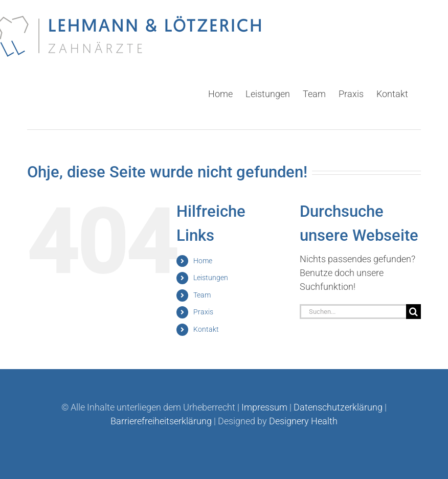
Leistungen (211, 277)
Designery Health (303, 421)
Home (203, 260)
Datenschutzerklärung (338, 407)
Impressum (264, 407)
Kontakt (206, 329)
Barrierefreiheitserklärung (161, 421)
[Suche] (413, 311)
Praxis (203, 311)
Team (202, 294)
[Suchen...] (353, 311)
